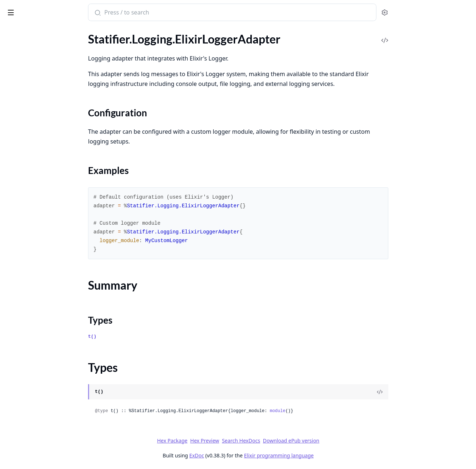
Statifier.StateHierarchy (34, 328)
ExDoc (251, 455)
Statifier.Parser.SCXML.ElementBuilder (51, 269)
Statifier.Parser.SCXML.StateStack (47, 299)
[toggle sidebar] (99, 11)
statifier (18, 9)
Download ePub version (345, 441)
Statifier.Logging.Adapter (36, 187)
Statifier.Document (29, 99)
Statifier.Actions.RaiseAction (41, 40)
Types (20, 227)
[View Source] (434, 392)
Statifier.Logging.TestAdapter (41, 250)
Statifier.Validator (27, 377)
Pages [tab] (13, 31)
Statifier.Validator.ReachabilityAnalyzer (51, 416)
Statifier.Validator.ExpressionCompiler (51, 387)
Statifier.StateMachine (33, 338)
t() (147, 337)
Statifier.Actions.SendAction (40, 50)
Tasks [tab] (80, 31)
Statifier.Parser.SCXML (33, 260)
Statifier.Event (23, 119)
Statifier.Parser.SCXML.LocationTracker (51, 289)
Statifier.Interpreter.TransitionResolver (51, 168)
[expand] (101, 42)
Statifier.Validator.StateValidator (45, 426)
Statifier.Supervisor (29, 358)
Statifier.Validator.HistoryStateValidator (51, 397)
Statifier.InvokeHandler (34, 177)
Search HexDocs (295, 441)
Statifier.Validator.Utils (33, 446)
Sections (23, 210)
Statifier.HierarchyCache (36, 138)
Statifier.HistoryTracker (34, 148)
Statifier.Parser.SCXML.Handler (44, 279)
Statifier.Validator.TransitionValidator (51, 436)
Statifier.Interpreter (29, 158)
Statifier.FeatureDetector (36, 128)
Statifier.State (22, 309)
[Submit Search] (151, 13)
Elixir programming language (333, 455)
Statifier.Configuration (33, 70)
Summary (24, 218)
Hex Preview (259, 441)
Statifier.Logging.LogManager (41, 240)
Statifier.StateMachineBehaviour (46, 348)
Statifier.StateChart (29, 318)
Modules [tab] (44, 31)
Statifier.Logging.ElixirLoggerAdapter (51, 197)
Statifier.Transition (28, 367)
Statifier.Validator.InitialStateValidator (51, 406)
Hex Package (226, 441)
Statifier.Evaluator (28, 109)
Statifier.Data (22, 80)
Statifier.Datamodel (29, 89)
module (332, 411)
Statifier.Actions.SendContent (42, 60)
